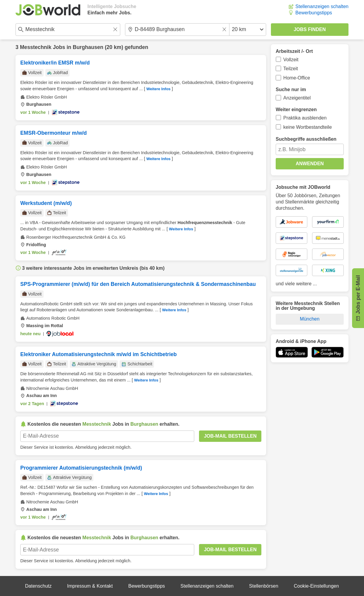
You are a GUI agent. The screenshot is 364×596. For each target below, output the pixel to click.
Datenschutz (38, 586)
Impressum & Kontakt (90, 586)
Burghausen (88, 47)
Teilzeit (291, 69)
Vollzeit (291, 60)
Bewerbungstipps (314, 13)
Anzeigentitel (297, 98)
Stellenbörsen (264, 586)
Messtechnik (36, 47)
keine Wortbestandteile (308, 127)
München (310, 319)
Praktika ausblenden (305, 118)
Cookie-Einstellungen (316, 586)
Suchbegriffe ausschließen (306, 139)
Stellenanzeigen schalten (322, 6)
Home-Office (297, 78)
